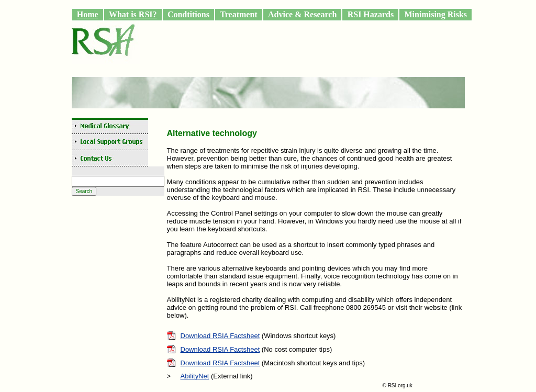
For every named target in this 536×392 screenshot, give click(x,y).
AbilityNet (195, 376)
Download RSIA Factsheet (220, 336)
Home (88, 14)
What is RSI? (133, 14)
